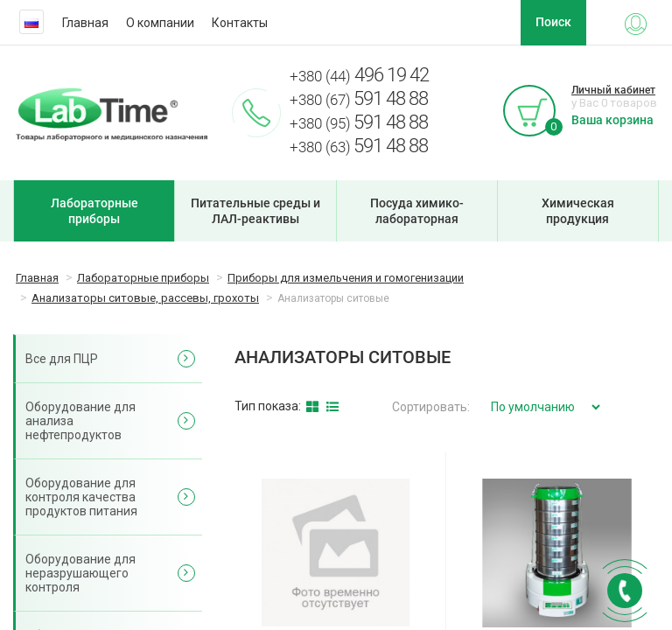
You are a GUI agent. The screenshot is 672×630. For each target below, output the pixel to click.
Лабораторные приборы (94, 211)
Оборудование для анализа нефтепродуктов (80, 421)
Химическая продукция (578, 211)
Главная (85, 23)
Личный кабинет (613, 90)
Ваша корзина (612, 120)
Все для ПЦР (62, 359)
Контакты (240, 23)
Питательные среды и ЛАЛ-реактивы (255, 211)
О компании (160, 23)
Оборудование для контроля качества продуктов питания (81, 497)
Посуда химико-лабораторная (417, 211)
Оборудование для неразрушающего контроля (80, 573)
